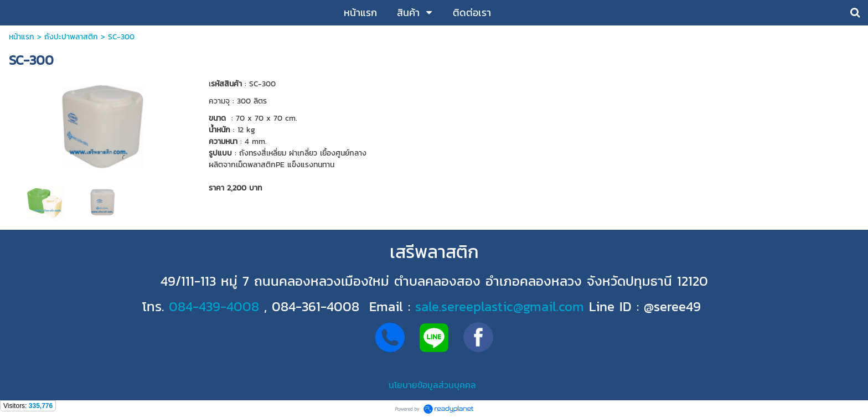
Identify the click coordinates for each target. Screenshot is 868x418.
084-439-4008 (214, 306)
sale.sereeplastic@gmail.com (500, 306)
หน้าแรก (22, 37)
